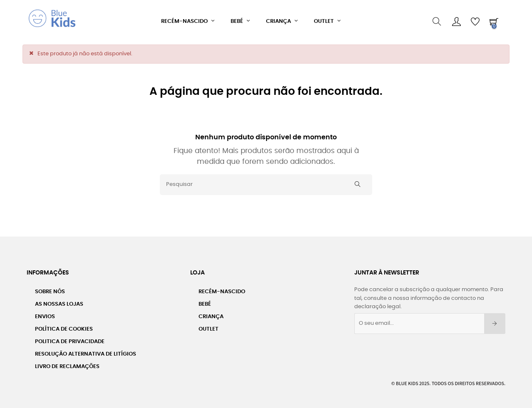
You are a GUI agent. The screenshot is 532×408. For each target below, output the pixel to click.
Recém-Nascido (222, 290)
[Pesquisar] (266, 182)
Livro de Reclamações (67, 365)
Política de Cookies (64, 327)
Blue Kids (407, 381)
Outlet (209, 327)
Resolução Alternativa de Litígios (86, 352)
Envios (45, 315)
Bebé (205, 302)
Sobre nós (50, 290)
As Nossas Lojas (59, 302)
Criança (211, 315)
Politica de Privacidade (70, 340)
